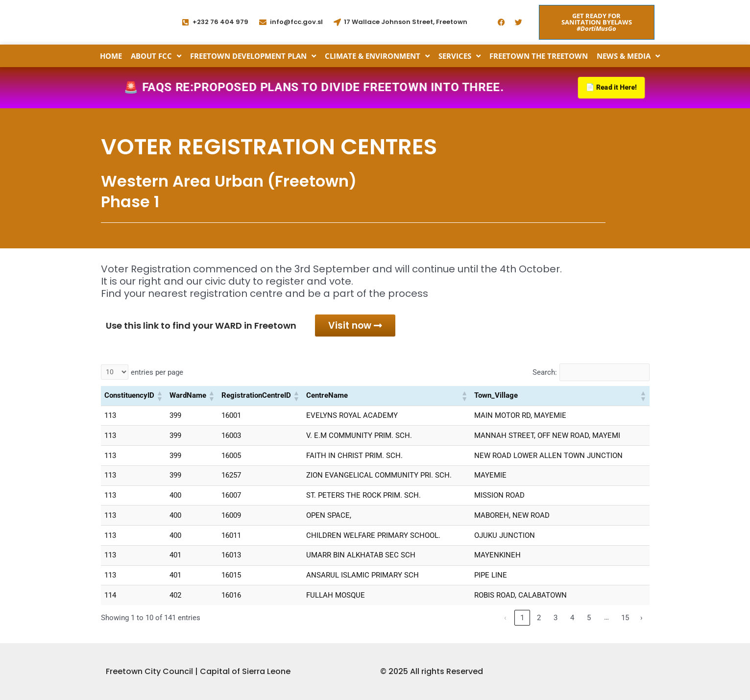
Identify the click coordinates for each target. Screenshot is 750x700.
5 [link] (589, 620)
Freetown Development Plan (253, 56)
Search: (544, 375)
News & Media (628, 56)
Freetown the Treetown (539, 56)
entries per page (157, 375)
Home (111, 56)
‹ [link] (505, 620)
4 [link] (572, 620)
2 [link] (539, 620)
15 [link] (625, 620)
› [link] (641, 620)
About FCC (156, 56)
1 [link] (522, 620)
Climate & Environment (377, 56)
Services (460, 56)
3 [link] (556, 620)
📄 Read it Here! (609, 88)
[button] (159, 398)
